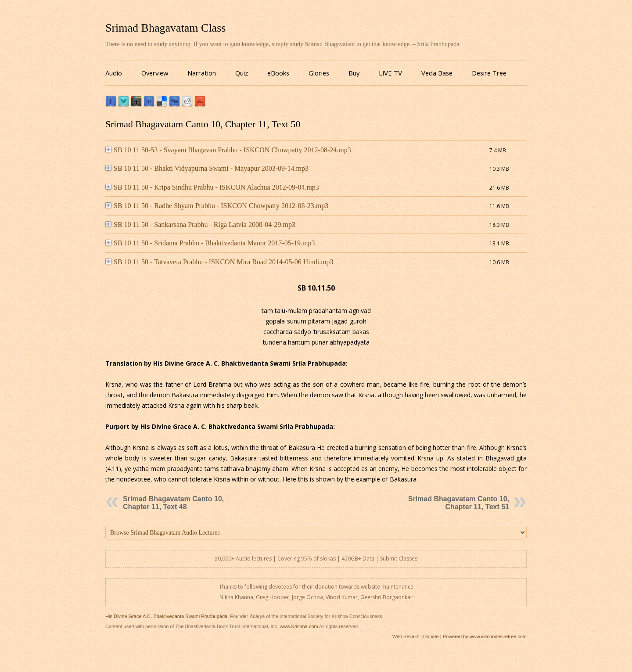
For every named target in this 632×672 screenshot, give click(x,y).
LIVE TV (390, 73)
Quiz (242, 73)
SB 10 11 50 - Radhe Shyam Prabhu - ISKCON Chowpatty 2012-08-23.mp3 (217, 206)
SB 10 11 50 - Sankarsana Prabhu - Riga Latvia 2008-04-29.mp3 (200, 225)
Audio (114, 73)
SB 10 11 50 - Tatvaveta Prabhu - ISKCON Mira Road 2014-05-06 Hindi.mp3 (219, 262)
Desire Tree (489, 73)
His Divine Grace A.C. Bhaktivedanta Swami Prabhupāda (166, 616)
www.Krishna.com (299, 626)
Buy (354, 73)
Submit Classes (399, 559)
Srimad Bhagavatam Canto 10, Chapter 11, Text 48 (173, 503)
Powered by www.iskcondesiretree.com (485, 636)
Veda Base (437, 73)
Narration (202, 73)
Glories (319, 73)
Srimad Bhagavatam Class (165, 28)
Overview (155, 73)
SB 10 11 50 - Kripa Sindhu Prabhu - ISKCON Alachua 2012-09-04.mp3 (212, 187)
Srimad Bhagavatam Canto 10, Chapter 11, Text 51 (459, 503)
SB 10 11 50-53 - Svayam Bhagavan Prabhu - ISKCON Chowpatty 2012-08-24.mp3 (228, 150)
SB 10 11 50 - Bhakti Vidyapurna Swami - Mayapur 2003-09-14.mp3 (207, 168)
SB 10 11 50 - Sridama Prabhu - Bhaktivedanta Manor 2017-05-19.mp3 (210, 243)
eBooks (278, 73)
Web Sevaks (406, 636)
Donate (431, 636)
